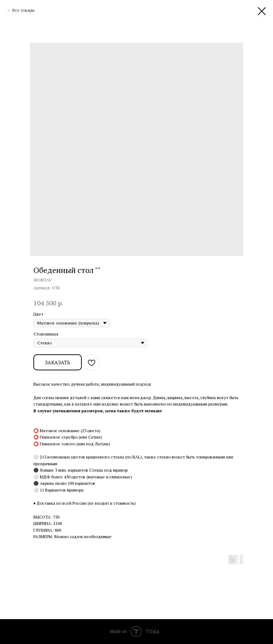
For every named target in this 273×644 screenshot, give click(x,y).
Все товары (23, 10)
